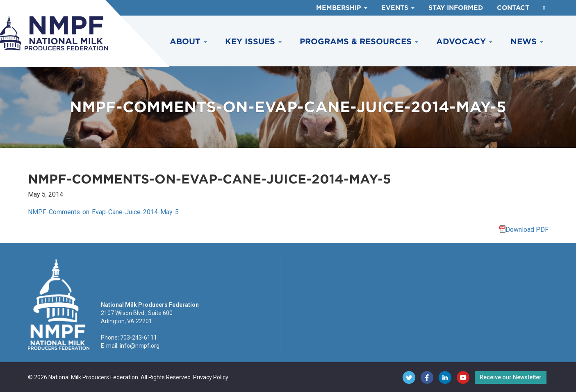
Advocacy (464, 42)
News (527, 42)
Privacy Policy (211, 377)
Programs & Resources (359, 42)
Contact (513, 8)
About (188, 42)
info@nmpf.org (140, 346)
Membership (342, 8)
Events (398, 8)
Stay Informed (456, 8)
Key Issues (253, 42)
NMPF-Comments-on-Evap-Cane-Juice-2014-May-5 (103, 212)
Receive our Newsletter (511, 377)
